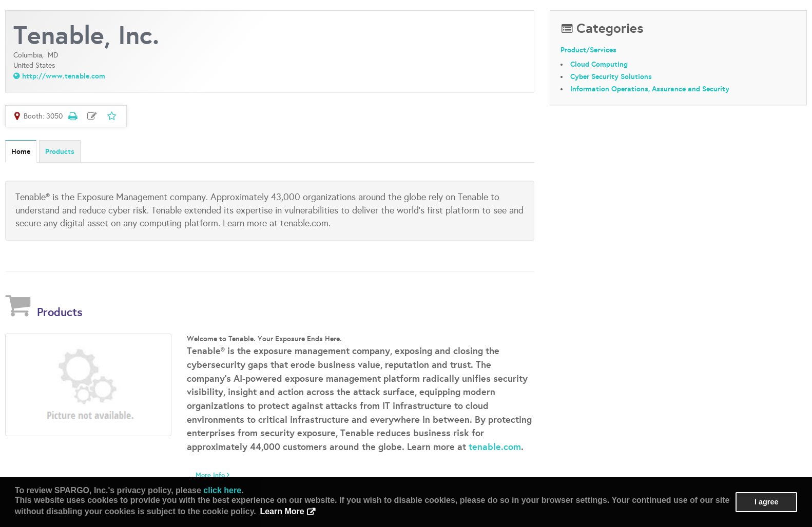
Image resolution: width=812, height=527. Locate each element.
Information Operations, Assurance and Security (650, 89)
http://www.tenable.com (64, 76)
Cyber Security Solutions (611, 76)
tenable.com (495, 447)
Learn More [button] (282, 511)
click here (222, 490)
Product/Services (588, 50)
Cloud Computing (599, 64)
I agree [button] (766, 502)
